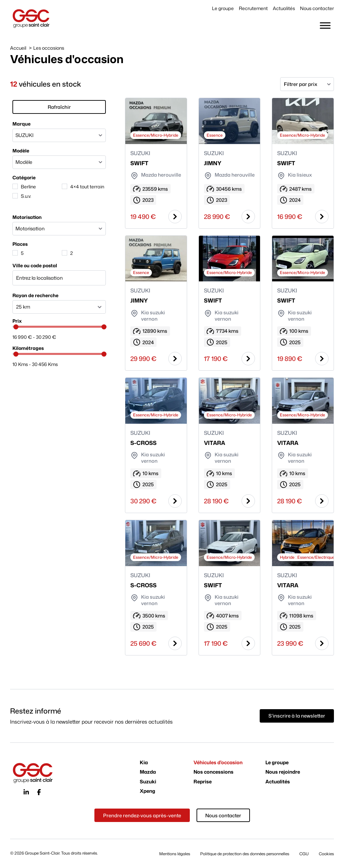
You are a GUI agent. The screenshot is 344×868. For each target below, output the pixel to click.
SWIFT (139, 163)
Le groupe (223, 8)
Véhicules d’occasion (218, 763)
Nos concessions (213, 773)
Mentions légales (175, 854)
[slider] (14, 324)
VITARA (214, 443)
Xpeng (147, 792)
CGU (304, 854)
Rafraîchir (59, 104)
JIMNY (212, 163)
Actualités (284, 8)
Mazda (148, 773)
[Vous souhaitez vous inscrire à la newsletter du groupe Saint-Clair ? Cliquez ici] (297, 717)
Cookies (326, 854)
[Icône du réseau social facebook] (39, 793)
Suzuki (148, 783)
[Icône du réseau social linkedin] (26, 793)
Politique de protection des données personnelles (245, 854)
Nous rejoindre (283, 773)
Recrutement (253, 8)
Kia (144, 763)
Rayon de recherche (33, 292)
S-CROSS (143, 443)
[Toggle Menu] (325, 25)
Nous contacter (317, 8)
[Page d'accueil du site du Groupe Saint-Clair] (31, 18)
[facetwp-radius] (59, 304)
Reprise (203, 783)
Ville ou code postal (32, 262)
